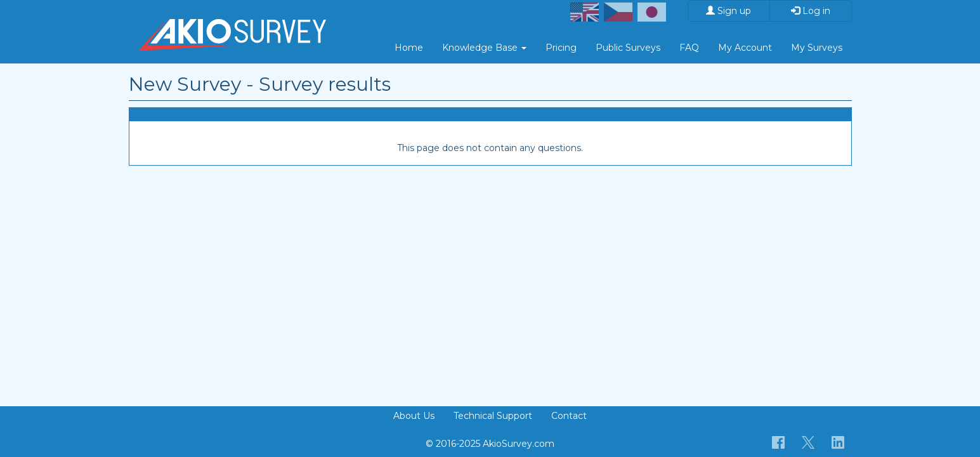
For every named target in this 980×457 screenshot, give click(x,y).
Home (409, 48)
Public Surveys (628, 48)
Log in (811, 11)
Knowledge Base (484, 48)
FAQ (689, 48)
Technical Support (493, 416)
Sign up (728, 11)
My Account (745, 48)
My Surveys (817, 48)
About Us (414, 416)
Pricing (561, 48)
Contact (569, 416)
